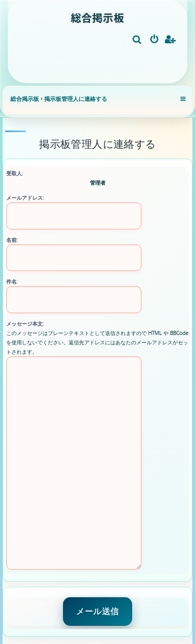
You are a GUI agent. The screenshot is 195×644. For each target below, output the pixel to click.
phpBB (78, 622)
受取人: (15, 173)
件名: (12, 281)
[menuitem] (138, 40)
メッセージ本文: (25, 324)
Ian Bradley (100, 611)
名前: (12, 240)
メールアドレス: (25, 198)
